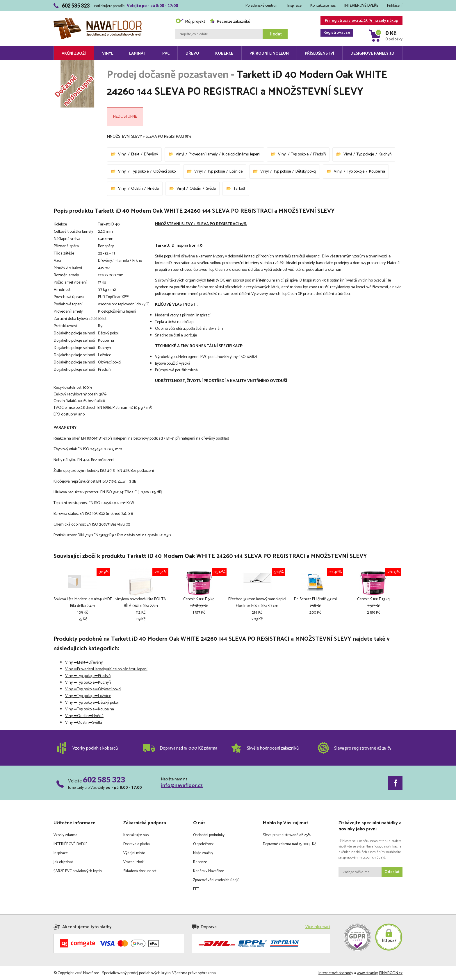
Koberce (224, 54)
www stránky (367, 973)
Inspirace (294, 6)
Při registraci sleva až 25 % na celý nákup (359, 21)
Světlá (211, 189)
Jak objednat (63, 862)
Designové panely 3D (372, 54)
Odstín (137, 189)
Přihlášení (395, 6)
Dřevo (192, 54)
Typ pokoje (300, 154)
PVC (166, 54)
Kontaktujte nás (323, 6)
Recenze (200, 862)
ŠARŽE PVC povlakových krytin (78, 871)
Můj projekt (190, 22)
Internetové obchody (336, 973)
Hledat (275, 34)
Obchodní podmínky (209, 835)
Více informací (318, 927)
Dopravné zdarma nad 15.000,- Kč (290, 844)
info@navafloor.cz (182, 786)
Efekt (135, 154)
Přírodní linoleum (269, 54)
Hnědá (153, 189)
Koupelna (377, 172)
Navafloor (98, 20)
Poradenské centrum (262, 6)
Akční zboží (74, 54)
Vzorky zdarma (65, 835)
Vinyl (108, 54)
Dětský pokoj (306, 172)
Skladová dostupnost (140, 871)
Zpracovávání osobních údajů (216, 880)
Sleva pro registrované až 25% (287, 835)
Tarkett (239, 189)
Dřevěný (151, 154)
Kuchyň (385, 154)
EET (196, 889)
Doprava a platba (137, 844)
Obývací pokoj (165, 172)
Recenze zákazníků (230, 22)
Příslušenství (319, 54)
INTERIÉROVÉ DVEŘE (361, 6)
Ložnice (236, 172)
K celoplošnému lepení (241, 154)
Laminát (138, 54)
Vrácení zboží (134, 862)
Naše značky (203, 853)
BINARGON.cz (391, 973)
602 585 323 (104, 780)
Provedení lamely (203, 154)
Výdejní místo (134, 853)
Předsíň (319, 154)
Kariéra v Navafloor (209, 871)
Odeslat (392, 872)
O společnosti (204, 844)
